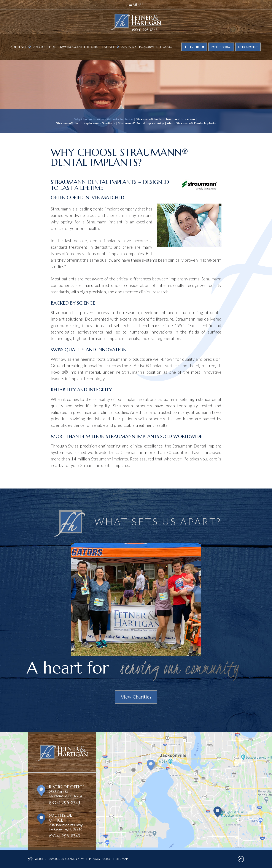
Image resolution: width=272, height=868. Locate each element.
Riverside (109, 47)
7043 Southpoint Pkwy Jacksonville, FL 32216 (63, 47)
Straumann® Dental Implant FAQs (141, 123)
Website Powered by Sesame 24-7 (56, 859)
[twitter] (203, 47)
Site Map (122, 859)
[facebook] (185, 47)
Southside (19, 47)
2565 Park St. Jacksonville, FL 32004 (144, 47)
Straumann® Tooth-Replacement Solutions (86, 123)
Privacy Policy (100, 859)
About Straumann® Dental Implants (191, 123)
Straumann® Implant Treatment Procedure (166, 119)
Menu (136, 5)
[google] (191, 47)
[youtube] (197, 47)
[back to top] (241, 859)
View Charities (136, 697)
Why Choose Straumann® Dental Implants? (104, 119)
